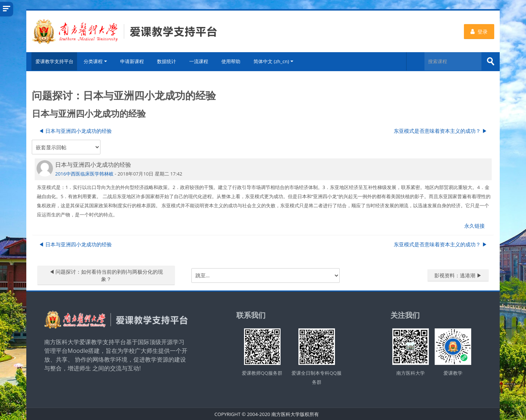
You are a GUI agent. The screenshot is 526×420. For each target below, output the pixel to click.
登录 (479, 32)
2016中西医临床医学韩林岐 (84, 173)
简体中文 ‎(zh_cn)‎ (275, 61)
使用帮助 (233, 61)
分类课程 (97, 61)
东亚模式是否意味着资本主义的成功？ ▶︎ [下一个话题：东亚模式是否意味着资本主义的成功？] (441, 130)
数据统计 (168, 61)
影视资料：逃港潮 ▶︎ (458, 275)
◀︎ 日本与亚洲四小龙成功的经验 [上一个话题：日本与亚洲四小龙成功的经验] (75, 130)
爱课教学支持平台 (53, 61)
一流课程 (201, 61)
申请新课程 (134, 61)
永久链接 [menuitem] (474, 225)
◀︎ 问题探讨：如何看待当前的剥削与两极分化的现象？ (106, 275)
